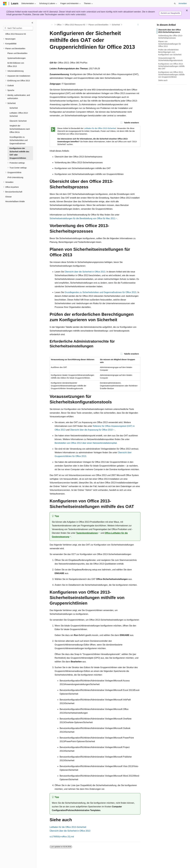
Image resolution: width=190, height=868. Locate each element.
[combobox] (18, 28)
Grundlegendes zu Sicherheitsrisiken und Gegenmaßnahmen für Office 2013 (100, 292)
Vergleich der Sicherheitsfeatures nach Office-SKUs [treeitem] (20, 129)
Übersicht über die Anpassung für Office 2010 (91, 430)
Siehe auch (163, 80)
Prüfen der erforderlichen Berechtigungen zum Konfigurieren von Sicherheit (170, 52)
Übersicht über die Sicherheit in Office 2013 (85, 272)
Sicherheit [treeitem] (14, 108)
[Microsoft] (5, 4)
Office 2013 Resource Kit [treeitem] (16, 34)
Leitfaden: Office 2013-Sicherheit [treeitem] (19, 115)
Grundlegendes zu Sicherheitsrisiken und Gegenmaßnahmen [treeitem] (19, 140)
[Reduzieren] (32, 23)
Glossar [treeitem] (8, 197)
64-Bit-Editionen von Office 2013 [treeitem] (16, 65)
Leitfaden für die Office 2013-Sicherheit (100, 128)
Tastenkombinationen (87, 533)
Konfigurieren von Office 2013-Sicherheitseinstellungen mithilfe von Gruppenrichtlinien (171, 75)
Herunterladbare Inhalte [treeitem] (15, 201)
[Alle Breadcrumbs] (52, 25)
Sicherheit (116, 25)
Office (59, 25)
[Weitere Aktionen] (138, 25)
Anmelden (183, 3)
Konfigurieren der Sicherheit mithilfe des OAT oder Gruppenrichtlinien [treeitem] (19, 153)
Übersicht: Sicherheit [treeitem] (18, 121)
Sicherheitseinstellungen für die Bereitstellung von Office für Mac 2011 (82, 218)
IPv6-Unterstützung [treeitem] (15, 177)
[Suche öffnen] (175, 4)
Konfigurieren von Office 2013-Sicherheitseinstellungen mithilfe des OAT (171, 66)
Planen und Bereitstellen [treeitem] (17, 53)
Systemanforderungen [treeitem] (16, 58)
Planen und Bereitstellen (98, 25)
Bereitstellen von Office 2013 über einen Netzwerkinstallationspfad (86, 443)
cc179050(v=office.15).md (62, 837)
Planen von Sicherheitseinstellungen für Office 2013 (170, 44)
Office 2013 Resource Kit (75, 25)
